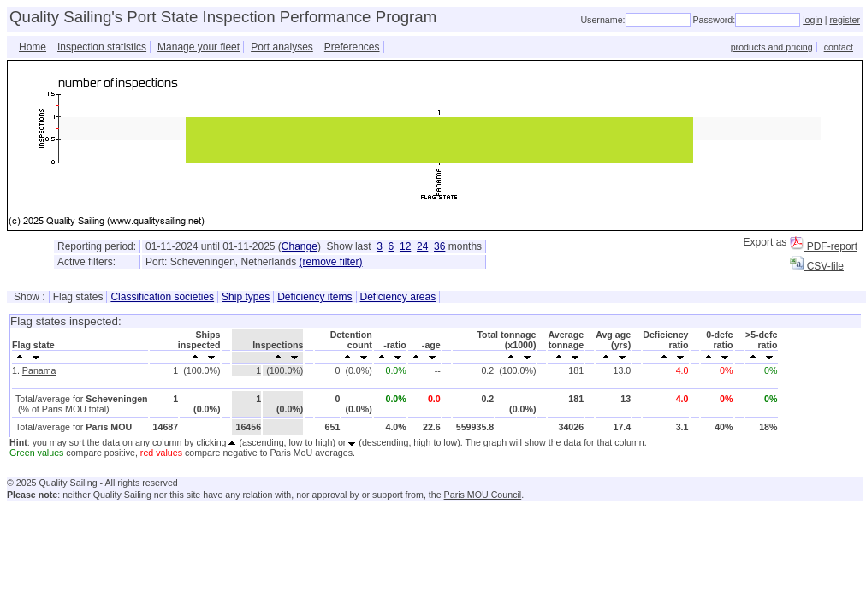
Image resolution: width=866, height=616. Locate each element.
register (845, 20)
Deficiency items (314, 297)
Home (33, 47)
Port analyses (282, 47)
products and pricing (772, 47)
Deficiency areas (398, 297)
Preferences (352, 47)
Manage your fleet (199, 47)
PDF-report (824, 246)
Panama (39, 370)
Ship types (246, 297)
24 (422, 246)
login (813, 20)
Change (300, 246)
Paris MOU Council (483, 495)
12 (405, 246)
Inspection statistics (102, 47)
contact (839, 47)
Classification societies (162, 297)
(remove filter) (331, 262)
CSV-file (817, 266)
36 (439, 246)
